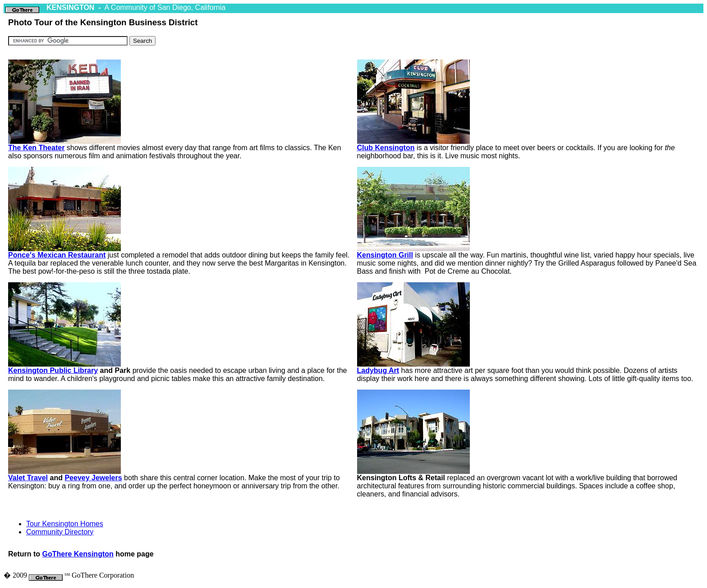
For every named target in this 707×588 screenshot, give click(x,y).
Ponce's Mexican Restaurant (57, 255)
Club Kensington (386, 148)
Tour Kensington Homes (65, 524)
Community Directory (60, 532)
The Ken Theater (36, 148)
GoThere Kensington (78, 554)
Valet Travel (28, 478)
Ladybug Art (378, 370)
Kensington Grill (385, 255)
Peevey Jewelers (93, 478)
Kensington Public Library (53, 370)
